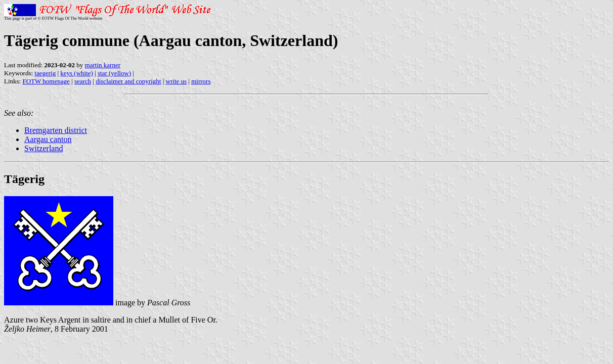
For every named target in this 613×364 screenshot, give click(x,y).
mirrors (201, 81)
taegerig (45, 73)
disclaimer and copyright (128, 81)
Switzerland (43, 148)
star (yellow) (114, 73)
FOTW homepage (46, 81)
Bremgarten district (56, 130)
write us (177, 81)
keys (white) (77, 73)
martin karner (103, 65)
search (83, 81)
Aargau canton (48, 139)
